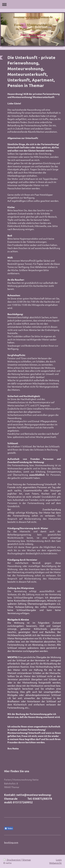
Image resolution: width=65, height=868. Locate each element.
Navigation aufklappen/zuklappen (32, 4)
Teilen (9, 829)
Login (59, 860)
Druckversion (12, 860)
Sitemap (26, 860)
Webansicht (55, 863)
